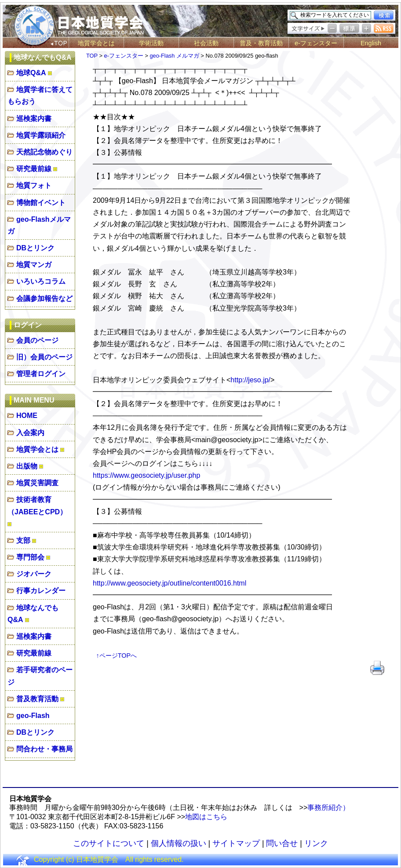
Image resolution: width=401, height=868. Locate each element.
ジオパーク (34, 574)
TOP (92, 56)
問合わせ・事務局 (44, 749)
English (371, 43)
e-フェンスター (316, 43)
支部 (23, 540)
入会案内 (30, 433)
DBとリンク (35, 248)
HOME (27, 416)
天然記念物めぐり (44, 152)
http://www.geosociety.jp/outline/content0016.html (170, 583)
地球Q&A (31, 73)
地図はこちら (206, 817)
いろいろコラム (41, 281)
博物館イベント (41, 203)
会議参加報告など (44, 298)
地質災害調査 (37, 483)
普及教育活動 (37, 699)
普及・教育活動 (261, 43)
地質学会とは (96, 43)
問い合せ (282, 843)
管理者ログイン (41, 374)
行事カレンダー (41, 591)
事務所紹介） (328, 808)
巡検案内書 (34, 119)
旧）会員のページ (44, 357)
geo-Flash (33, 716)
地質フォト (34, 185)
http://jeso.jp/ (250, 380)
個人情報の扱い (179, 843)
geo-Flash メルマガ (174, 56)
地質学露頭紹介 (41, 135)
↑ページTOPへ (117, 656)
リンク (316, 843)
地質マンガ (34, 265)
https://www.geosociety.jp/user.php (146, 475)
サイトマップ (236, 843)
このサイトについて (109, 843)
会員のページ (37, 340)
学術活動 (151, 43)
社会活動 (206, 43)
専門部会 (30, 557)
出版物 (27, 466)
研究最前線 (34, 169)
